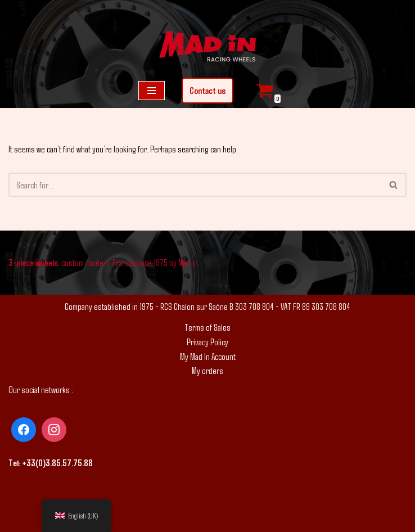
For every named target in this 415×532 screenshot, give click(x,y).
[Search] (195, 185)
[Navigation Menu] (152, 91)
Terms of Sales (207, 327)
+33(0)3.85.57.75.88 (57, 463)
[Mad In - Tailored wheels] (207, 48)
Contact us (207, 90)
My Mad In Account (208, 356)
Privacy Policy (207, 342)
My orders (207, 370)
